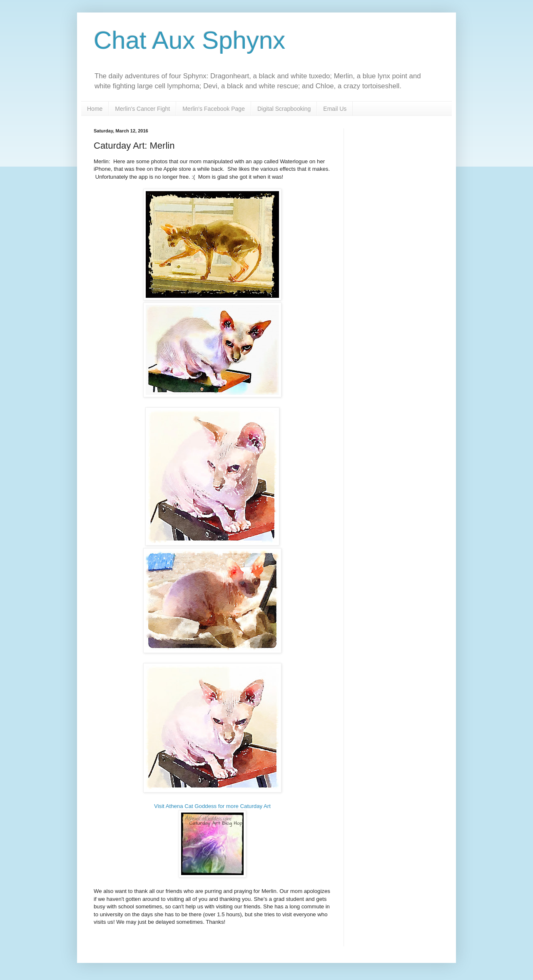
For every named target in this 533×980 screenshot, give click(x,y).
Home (95, 109)
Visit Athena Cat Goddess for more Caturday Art (212, 806)
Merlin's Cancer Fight (142, 109)
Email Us (335, 109)
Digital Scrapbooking (284, 109)
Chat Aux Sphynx (189, 40)
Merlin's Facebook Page (214, 109)
